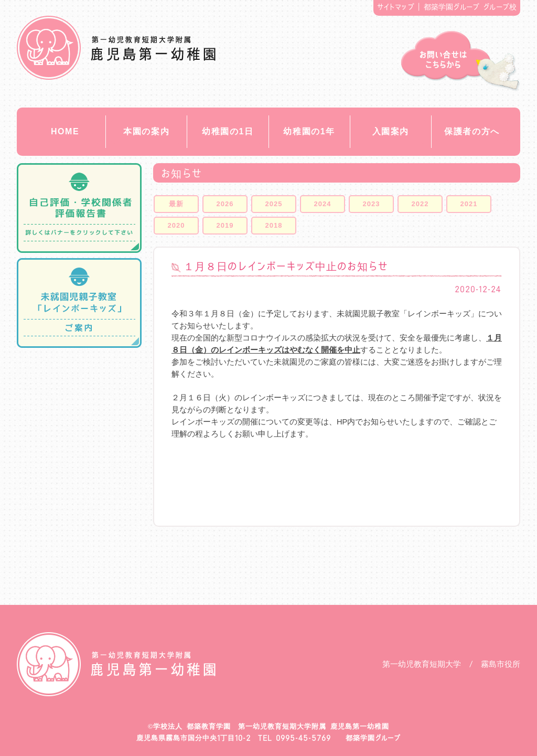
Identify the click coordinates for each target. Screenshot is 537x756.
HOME (65, 131)
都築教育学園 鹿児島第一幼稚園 (116, 48)
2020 (176, 225)
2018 (274, 225)
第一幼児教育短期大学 (422, 664)
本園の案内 (146, 131)
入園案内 (391, 131)
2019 (225, 225)
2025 (274, 204)
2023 (372, 204)
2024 (323, 204)
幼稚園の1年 (309, 131)
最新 (176, 204)
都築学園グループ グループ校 (470, 7)
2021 (469, 204)
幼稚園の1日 (228, 131)
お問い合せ (461, 61)
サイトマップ (396, 7)
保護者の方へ (472, 131)
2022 (420, 204)
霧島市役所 (501, 664)
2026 (225, 204)
